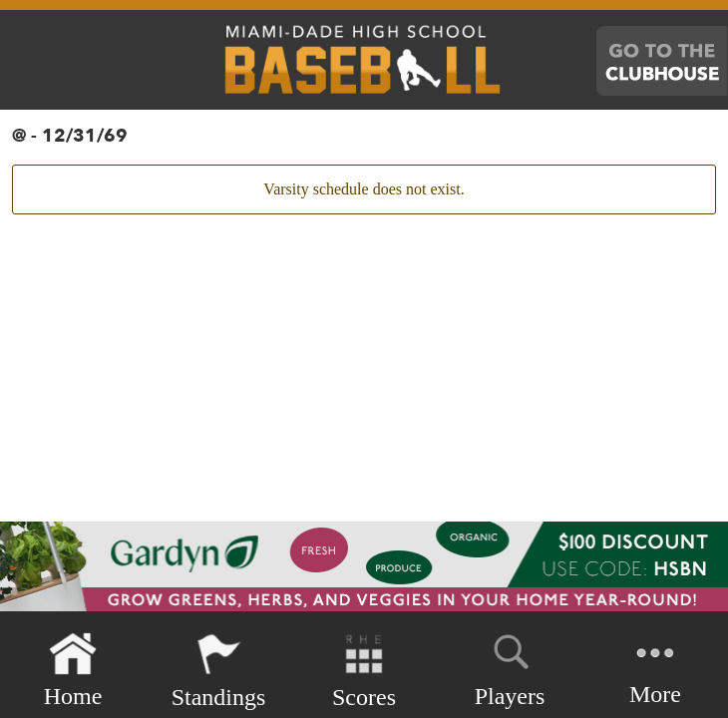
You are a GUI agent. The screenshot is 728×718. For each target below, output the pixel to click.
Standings (219, 671)
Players (510, 667)
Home (73, 671)
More (655, 669)
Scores (364, 671)
